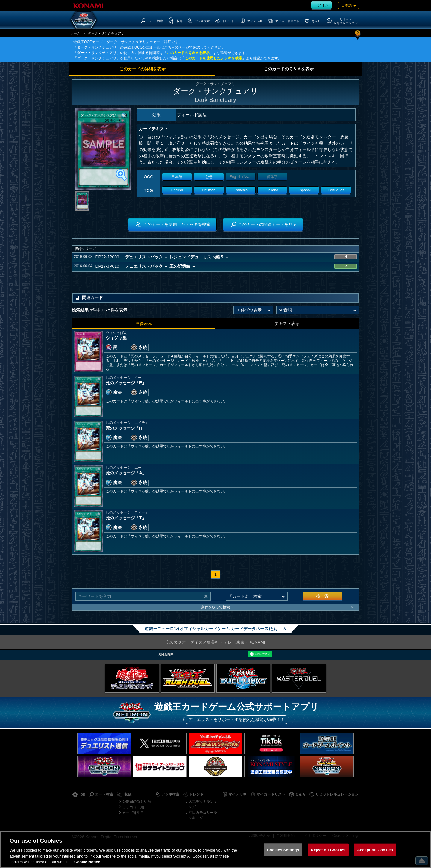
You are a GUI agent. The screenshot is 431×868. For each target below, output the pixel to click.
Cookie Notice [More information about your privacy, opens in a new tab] (87, 862)
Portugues (336, 190)
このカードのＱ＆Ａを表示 (188, 53)
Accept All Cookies (375, 850)
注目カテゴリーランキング (203, 815)
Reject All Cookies (328, 850)
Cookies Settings (283, 850)
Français (241, 190)
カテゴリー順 (133, 807)
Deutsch (209, 190)
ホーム (75, 33)
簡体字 (272, 177)
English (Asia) (241, 177)
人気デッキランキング (203, 804)
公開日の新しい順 (137, 802)
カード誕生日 (133, 813)
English (177, 190)
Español (304, 190)
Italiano (273, 190)
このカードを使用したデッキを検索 (213, 58)
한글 (209, 177)
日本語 (177, 177)
